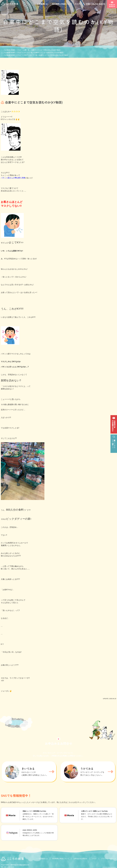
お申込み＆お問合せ (80, 859)
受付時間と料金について (62, 4)
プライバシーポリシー (109, 859)
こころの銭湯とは (40, 4)
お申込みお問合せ (112, 6)
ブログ (77, 4)
